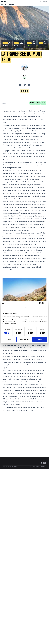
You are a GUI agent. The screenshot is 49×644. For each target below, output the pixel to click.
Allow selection (24, 339)
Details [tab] (24, 308)
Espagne (44, 103)
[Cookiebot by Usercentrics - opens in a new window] (40, 303)
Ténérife (32, 103)
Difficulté (29, 43)
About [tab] (40, 308)
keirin (3, 2)
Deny (9, 339)
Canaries (38, 103)
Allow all (40, 339)
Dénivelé (17, 43)
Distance (5, 43)
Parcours (12, 5)
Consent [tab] (9, 308)
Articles (4, 5)
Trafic (41, 43)
